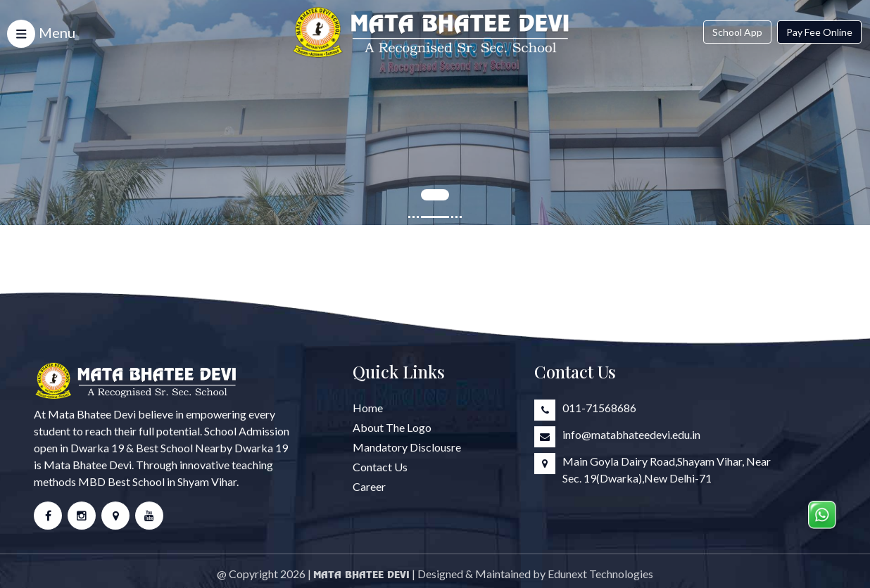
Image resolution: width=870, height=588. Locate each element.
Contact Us (380, 467)
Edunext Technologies (600, 577)
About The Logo (392, 428)
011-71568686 (599, 408)
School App (737, 32)
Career (369, 487)
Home (368, 408)
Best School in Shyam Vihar (172, 482)
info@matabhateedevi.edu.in (631, 435)
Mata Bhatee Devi (361, 578)
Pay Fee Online (819, 32)
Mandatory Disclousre (407, 448)
